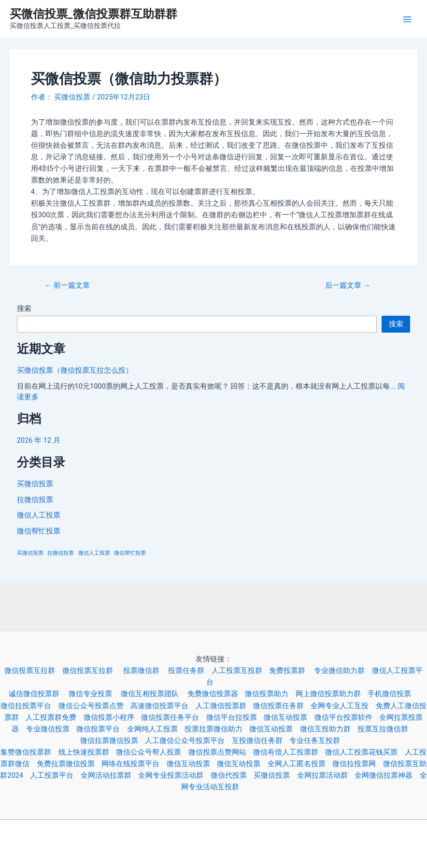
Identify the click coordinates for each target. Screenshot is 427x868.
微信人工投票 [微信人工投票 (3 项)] (94, 553)
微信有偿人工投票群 (289, 752)
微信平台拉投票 (235, 717)
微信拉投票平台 (29, 706)
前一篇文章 (67, 286)
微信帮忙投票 (39, 531)
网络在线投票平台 (134, 764)
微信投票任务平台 (173, 717)
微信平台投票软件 (347, 717)
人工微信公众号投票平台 (188, 741)
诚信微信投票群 (38, 694)
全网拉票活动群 (326, 775)
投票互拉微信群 (386, 729)
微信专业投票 (95, 694)
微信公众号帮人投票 (152, 752)
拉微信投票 (35, 500)
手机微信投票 (393, 694)
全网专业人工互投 (343, 706)
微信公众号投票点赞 (94, 706)
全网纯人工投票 (156, 729)
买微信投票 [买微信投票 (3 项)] (30, 553)
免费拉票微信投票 (69, 764)
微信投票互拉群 (33, 671)
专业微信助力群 (343, 671)
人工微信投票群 (224, 706)
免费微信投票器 (216, 694)
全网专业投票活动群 (174, 775)
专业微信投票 (51, 729)
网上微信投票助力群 (332, 694)
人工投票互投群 (240, 671)
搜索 (24, 308)
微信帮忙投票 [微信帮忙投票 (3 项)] (130, 553)
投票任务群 (190, 671)
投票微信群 (146, 671)
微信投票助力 (270, 694)
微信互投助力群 (329, 729)
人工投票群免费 (54, 717)
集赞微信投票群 (29, 752)
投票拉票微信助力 (217, 729)
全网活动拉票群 (109, 775)
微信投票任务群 (282, 706)
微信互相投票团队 (154, 694)
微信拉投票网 (357, 764)
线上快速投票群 (87, 752)
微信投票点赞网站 (221, 752)
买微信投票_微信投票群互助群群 (93, 14)
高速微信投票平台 (163, 706)
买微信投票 (35, 484)
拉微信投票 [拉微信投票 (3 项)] (61, 553)
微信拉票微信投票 (113, 741)
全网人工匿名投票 (300, 764)
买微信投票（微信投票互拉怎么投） (75, 370)
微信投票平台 (101, 729)
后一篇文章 (348, 286)
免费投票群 (292, 671)
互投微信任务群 (261, 741)
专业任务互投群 (318, 741)
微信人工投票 (39, 515)
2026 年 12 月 (39, 440)
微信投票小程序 (112, 717)
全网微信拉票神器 (387, 775)
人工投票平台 (55, 775)
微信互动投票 (289, 717)
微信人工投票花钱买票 (361, 752)
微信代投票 (232, 775)
